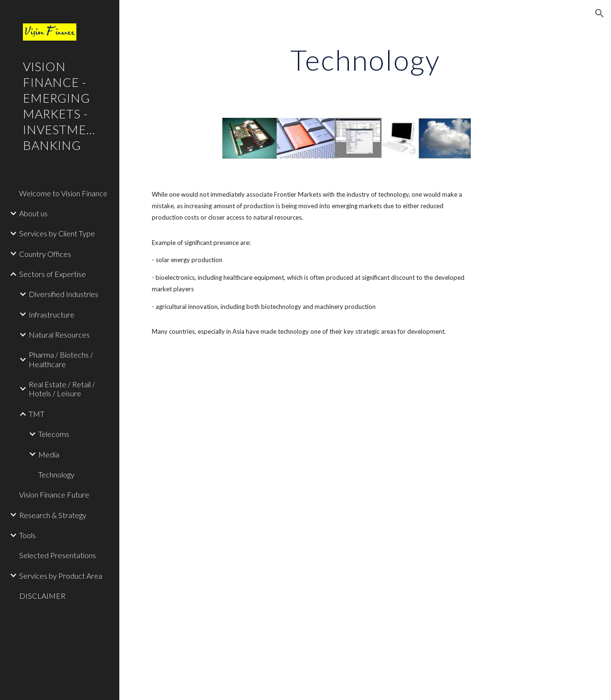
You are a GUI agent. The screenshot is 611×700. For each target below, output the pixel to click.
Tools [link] (27, 535)
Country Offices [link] (45, 254)
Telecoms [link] (54, 434)
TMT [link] (37, 414)
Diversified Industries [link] (63, 294)
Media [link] (49, 454)
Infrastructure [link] (52, 314)
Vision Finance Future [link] (54, 494)
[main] (365, 60)
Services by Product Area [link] (61, 576)
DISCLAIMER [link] (42, 596)
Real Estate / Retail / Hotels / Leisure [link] (62, 389)
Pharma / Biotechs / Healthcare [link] (61, 359)
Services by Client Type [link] (57, 233)
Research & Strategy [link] (53, 515)
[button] (600, 13)
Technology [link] (56, 474)
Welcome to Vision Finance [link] (63, 193)
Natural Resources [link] (59, 334)
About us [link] (33, 213)
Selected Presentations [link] (58, 555)
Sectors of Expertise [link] (53, 274)
